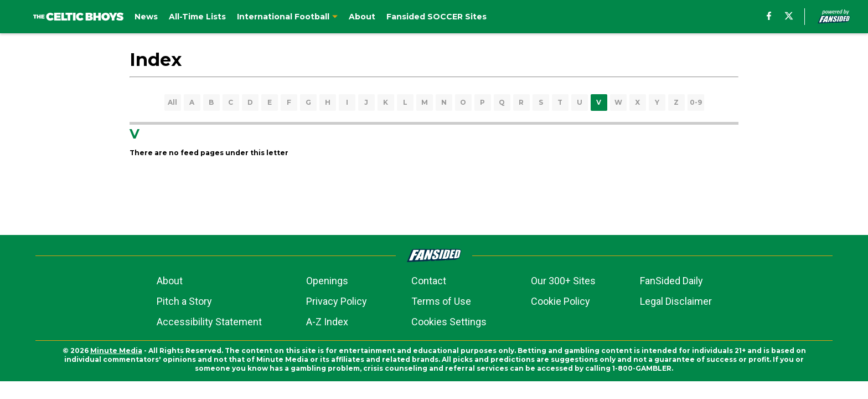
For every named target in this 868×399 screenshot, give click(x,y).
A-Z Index (327, 322)
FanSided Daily (671, 281)
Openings (327, 281)
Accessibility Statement (209, 322)
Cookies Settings (449, 322)
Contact (429, 281)
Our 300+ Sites (563, 281)
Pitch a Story (184, 301)
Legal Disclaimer (676, 301)
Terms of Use (441, 301)
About (170, 281)
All (172, 102)
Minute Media (116, 351)
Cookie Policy (560, 301)
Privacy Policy (337, 301)
